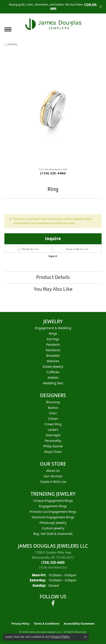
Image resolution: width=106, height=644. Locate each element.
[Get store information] (53, 568)
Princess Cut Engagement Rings (53, 512)
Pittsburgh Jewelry (53, 523)
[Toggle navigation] (8, 29)
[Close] (101, 7)
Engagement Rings (53, 506)
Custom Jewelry (53, 528)
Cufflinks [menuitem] (53, 372)
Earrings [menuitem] (53, 339)
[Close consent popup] (85, 637)
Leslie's (53, 430)
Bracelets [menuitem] (53, 356)
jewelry (12, 44)
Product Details (53, 277)
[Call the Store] (53, 562)
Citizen (53, 419)
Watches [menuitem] (53, 361)
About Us (53, 471)
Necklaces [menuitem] (53, 350)
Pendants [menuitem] (53, 344)
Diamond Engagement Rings (53, 517)
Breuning (53, 402)
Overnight (53, 435)
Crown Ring (53, 424)
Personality (53, 441)
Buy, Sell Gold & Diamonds (53, 534)
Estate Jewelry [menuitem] (53, 367)
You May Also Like (53, 289)
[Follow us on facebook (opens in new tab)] (53, 603)
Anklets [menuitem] (53, 378)
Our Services (53, 476)
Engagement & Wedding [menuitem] (53, 328)
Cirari (53, 413)
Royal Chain (53, 452)
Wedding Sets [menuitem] (53, 383)
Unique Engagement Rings (53, 501)
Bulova (53, 408)
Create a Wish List (53, 482)
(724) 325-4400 (53, 173)
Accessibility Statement (79, 624)
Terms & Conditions (47, 624)
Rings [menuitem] (53, 333)
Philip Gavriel (53, 446)
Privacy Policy (21, 624)
